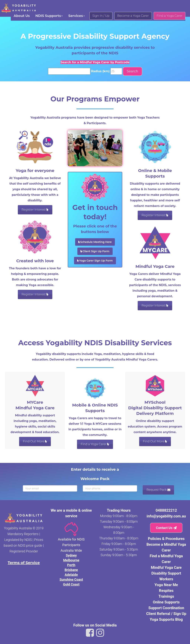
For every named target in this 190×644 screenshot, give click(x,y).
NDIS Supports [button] (49, 16)
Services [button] (76, 16)
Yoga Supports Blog (166, 619)
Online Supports (166, 602)
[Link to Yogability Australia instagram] (100, 633)
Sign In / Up (101, 16)
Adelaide (71, 575)
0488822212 (166, 510)
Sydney (71, 555)
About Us (22, 16)
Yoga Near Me (166, 585)
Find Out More (35, 441)
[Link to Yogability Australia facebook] (90, 633)
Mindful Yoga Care (166, 568)
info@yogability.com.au (166, 516)
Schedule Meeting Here (95, 242)
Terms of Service (24, 563)
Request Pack (158, 490)
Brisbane (71, 570)
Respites (166, 591)
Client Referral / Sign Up (166, 614)
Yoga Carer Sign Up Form (95, 261)
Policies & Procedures (166, 539)
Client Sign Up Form (95, 251)
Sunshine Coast (71, 580)
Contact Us (166, 528)
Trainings (166, 596)
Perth (71, 565)
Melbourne (71, 560)
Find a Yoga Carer (169, 16)
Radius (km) (100, 71)
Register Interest (35, 210)
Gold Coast (71, 584)
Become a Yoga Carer (133, 16)
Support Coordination (166, 608)
